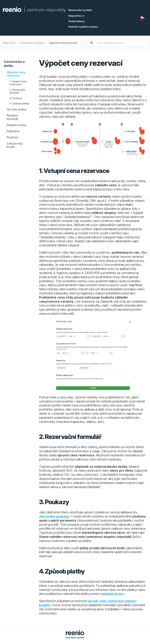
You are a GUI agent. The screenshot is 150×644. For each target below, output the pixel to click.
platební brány (113, 594)
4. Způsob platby (19, 104)
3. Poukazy (16, 98)
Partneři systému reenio (83, 27)
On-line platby (17, 109)
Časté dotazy (77, 21)
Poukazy (12, 137)
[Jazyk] (143, 18)
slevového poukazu (54, 516)
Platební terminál (12, 117)
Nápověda (75, 16)
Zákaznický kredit (15, 145)
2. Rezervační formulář (17, 91)
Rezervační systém (80, 10)
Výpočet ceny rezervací (16, 74)
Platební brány (17, 125)
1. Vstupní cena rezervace (18, 83)
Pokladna (13, 131)
